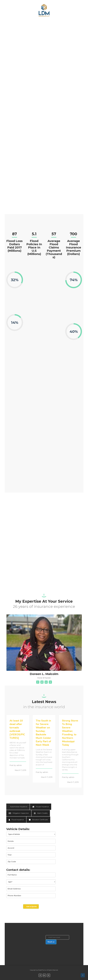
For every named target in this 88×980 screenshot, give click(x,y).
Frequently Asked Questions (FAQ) (34, 27)
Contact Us (58, 23)
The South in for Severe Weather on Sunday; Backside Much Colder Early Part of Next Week (43, 733)
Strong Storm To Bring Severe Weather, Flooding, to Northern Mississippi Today (70, 733)
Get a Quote (69, 23)
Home (10, 22)
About (48, 22)
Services (20, 22)
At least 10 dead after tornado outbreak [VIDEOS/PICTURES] (17, 729)
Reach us (51, 942)
